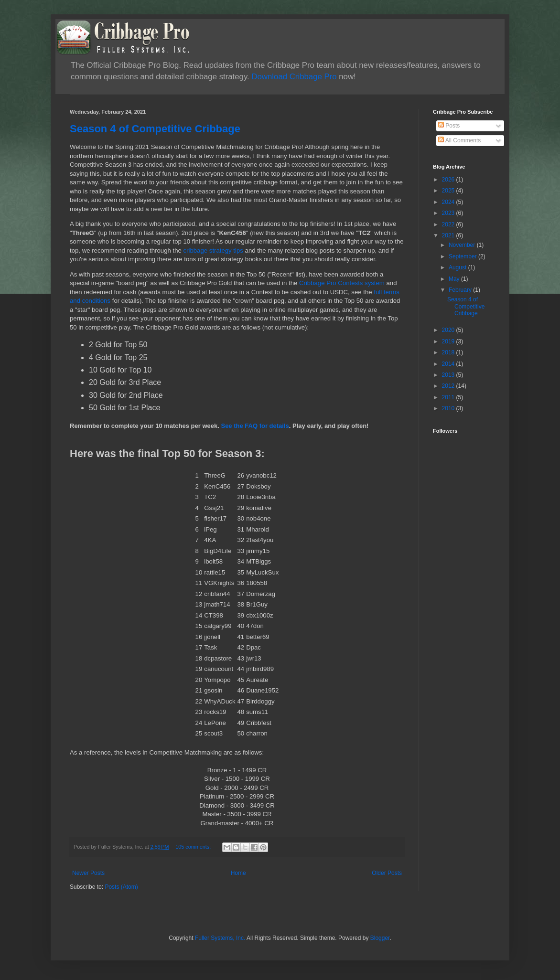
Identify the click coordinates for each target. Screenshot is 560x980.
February (461, 290)
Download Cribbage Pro (294, 77)
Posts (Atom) (121, 887)
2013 (449, 375)
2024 (449, 202)
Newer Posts (88, 873)
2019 (449, 341)
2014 (449, 364)
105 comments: (194, 847)
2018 (449, 352)
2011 (449, 397)
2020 (449, 330)
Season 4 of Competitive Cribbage (155, 129)
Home (238, 873)
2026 (449, 180)
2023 (449, 213)
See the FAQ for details (255, 426)
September (463, 256)
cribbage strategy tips (213, 250)
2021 (449, 235)
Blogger (380, 938)
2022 (449, 224)
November (463, 245)
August (458, 267)
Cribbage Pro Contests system (342, 283)
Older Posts (387, 873)
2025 (449, 191)
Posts (449, 126)
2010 (449, 408)
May (455, 279)
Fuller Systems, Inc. (220, 938)
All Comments (459, 140)
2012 (449, 386)
